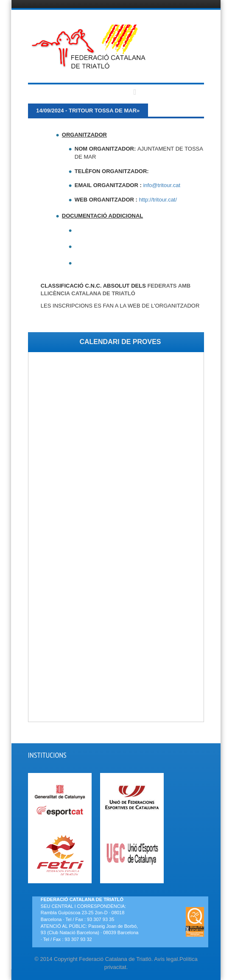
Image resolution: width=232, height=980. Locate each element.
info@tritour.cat (162, 185)
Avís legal (166, 959)
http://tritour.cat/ (158, 200)
